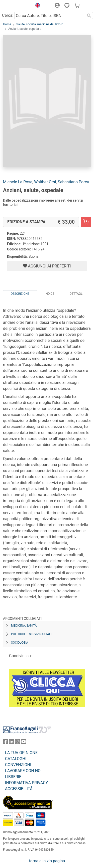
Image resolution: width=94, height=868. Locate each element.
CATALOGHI (16, 759)
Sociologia (20, 643)
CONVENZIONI (18, 765)
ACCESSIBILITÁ (19, 789)
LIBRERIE (13, 777)
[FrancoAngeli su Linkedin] (12, 743)
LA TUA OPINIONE (21, 753)
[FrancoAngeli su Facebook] (6, 743)
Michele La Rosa (18, 182)
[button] (36, 6)
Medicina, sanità (24, 626)
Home (7, 24)
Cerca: (8, 15)
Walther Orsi (45, 182)
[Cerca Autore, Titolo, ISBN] (50, 16)
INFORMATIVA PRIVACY (26, 783)
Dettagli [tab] (76, 294)
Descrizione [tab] (20, 294)
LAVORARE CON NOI (23, 771)
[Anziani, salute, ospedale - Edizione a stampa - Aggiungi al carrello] (86, 222)
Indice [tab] (50, 294)
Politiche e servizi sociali (31, 634)
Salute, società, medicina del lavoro (40, 24)
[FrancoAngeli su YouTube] (24, 743)
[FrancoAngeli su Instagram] (18, 743)
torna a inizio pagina (47, 861)
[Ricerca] (89, 16)
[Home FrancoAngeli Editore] (17, 6)
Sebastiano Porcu (73, 182)
